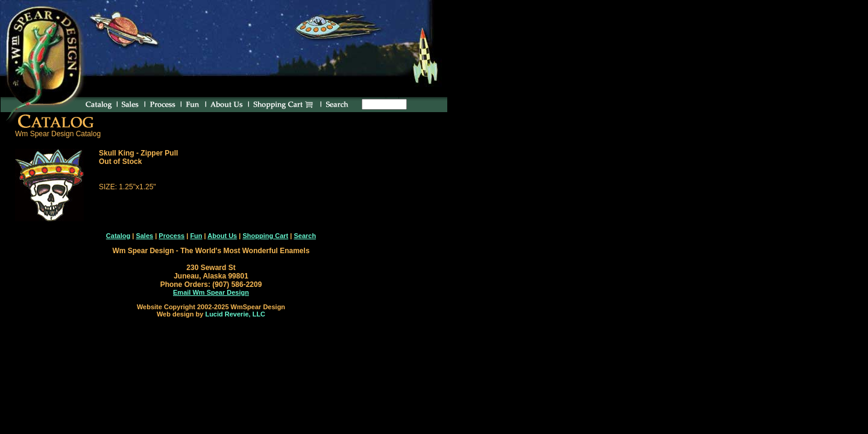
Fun (196, 236)
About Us (222, 236)
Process (171, 236)
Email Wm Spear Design (211, 292)
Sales (144, 236)
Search (305, 236)
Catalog (118, 236)
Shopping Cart (265, 236)
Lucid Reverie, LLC (235, 314)
